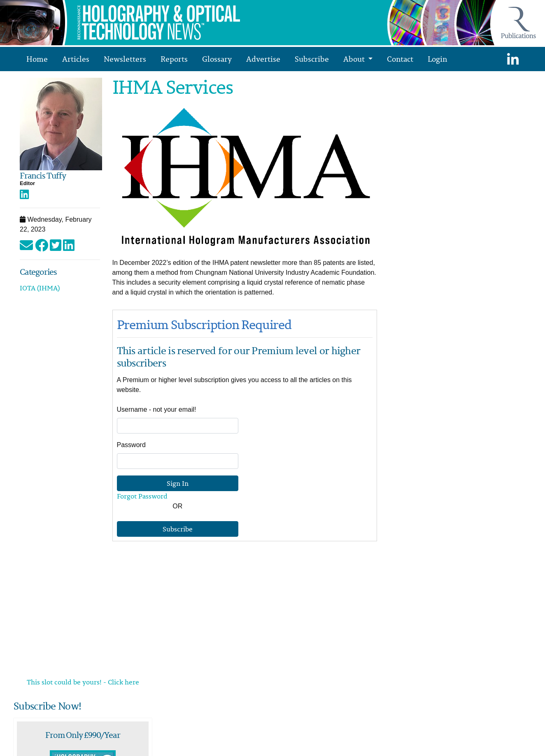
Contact (400, 59)
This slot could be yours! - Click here (83, 682)
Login (437, 59)
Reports (174, 59)
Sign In (178, 483)
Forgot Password (142, 496)
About (355, 59)
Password (131, 445)
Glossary (217, 59)
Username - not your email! (157, 409)
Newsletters (125, 59)
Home (37, 59)
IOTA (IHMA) (40, 288)
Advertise (263, 59)
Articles (76, 59)
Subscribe (312, 59)
